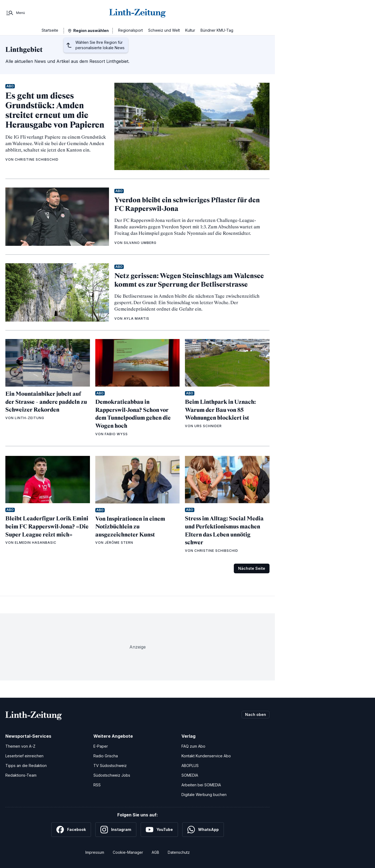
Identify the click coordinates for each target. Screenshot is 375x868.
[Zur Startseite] (137, 13)
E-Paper (101, 746)
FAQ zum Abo (193, 746)
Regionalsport (130, 30)
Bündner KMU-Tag (217, 30)
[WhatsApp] (203, 830)
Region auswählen (91, 30)
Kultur (190, 30)
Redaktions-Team (21, 775)
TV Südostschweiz (110, 766)
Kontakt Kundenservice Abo (206, 756)
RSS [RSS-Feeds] (97, 785)
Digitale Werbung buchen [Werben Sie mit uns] (204, 795)
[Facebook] (71, 830)
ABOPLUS (190, 766)
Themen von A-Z (20, 746)
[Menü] (15, 13)
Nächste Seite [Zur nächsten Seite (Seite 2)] (252, 568)
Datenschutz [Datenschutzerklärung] (179, 852)
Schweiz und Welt (164, 30)
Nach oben (256, 714)
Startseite (50, 30)
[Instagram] (116, 830)
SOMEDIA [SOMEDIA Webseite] (190, 775)
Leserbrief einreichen (24, 756)
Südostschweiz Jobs (112, 775)
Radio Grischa (106, 756)
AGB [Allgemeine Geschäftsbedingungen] (155, 852)
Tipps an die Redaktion (26, 766)
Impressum (95, 852)
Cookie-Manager (128, 852)
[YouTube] (159, 830)
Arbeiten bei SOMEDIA (201, 785)
